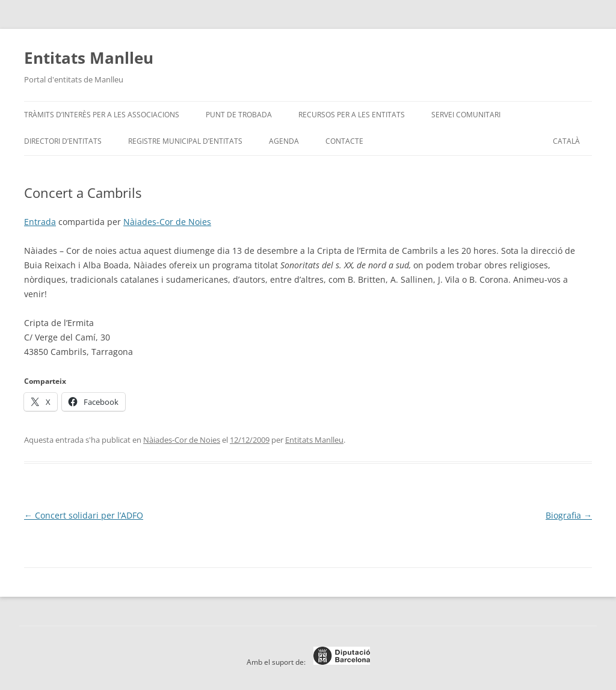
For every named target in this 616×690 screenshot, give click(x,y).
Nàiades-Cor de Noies (167, 222)
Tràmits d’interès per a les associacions (102, 115)
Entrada (40, 222)
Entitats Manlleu (89, 58)
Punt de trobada (239, 115)
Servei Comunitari (466, 115)
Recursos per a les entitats (352, 115)
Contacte (344, 141)
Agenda (284, 141)
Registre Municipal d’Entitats (185, 141)
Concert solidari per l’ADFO (84, 515)
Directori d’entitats (63, 141)
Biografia (569, 515)
